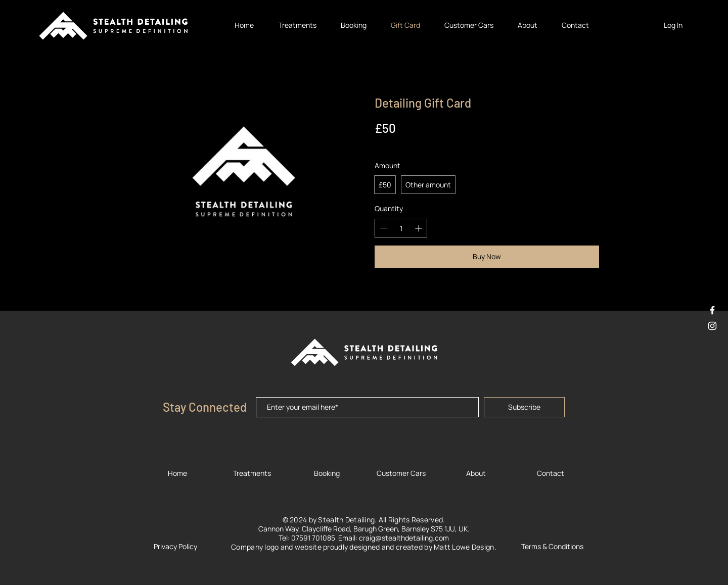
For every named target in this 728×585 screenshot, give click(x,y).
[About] (476, 473)
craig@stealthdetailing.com (404, 538)
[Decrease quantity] (383, 228)
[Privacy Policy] (175, 546)
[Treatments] (252, 473)
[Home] (177, 473)
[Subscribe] (524, 407)
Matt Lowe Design (464, 547)
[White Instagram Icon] (712, 326)
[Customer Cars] (401, 473)
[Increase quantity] (418, 228)
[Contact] (551, 473)
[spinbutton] (401, 228)
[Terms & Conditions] (552, 546)
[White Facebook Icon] (712, 310)
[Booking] (327, 473)
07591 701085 (315, 538)
